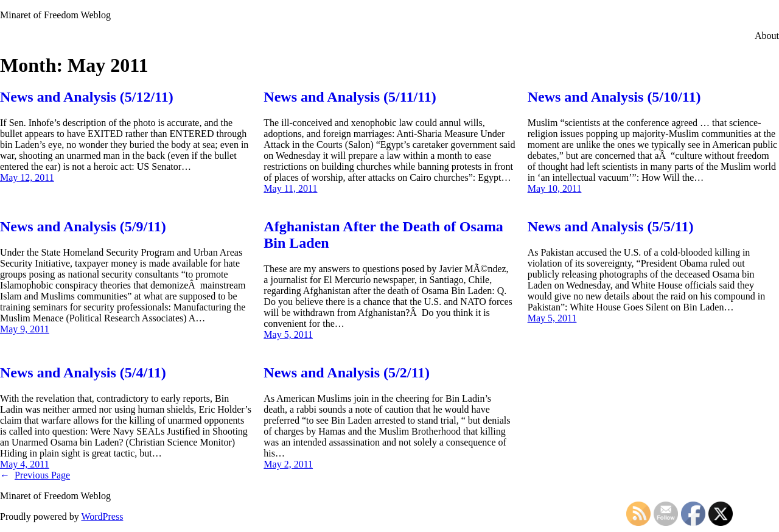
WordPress (102, 516)
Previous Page (35, 475)
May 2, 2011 (288, 464)
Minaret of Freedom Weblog (55, 15)
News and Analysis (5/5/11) (611, 226)
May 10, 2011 (555, 188)
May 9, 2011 (25, 329)
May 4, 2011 (25, 464)
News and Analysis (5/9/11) (83, 226)
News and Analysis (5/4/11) (83, 373)
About (767, 36)
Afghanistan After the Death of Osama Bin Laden (383, 235)
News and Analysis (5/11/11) (350, 97)
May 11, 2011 (290, 188)
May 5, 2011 (288, 334)
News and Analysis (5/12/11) (87, 97)
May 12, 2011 (27, 177)
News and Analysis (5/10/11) (614, 97)
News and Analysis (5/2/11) (347, 373)
